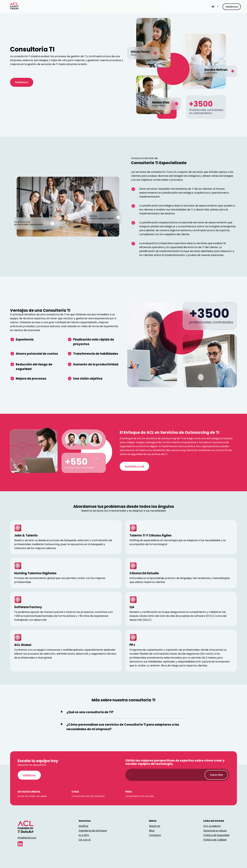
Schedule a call (134, 466)
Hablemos (232, 7)
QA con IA (85, 840)
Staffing (83, 826)
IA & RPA (84, 835)
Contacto (155, 835)
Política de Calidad (215, 840)
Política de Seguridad (216, 835)
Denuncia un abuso (215, 831)
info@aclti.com (27, 838)
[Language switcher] (215, 7)
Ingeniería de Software (93, 831)
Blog (152, 831)
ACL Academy (212, 826)
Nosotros (155, 826)
